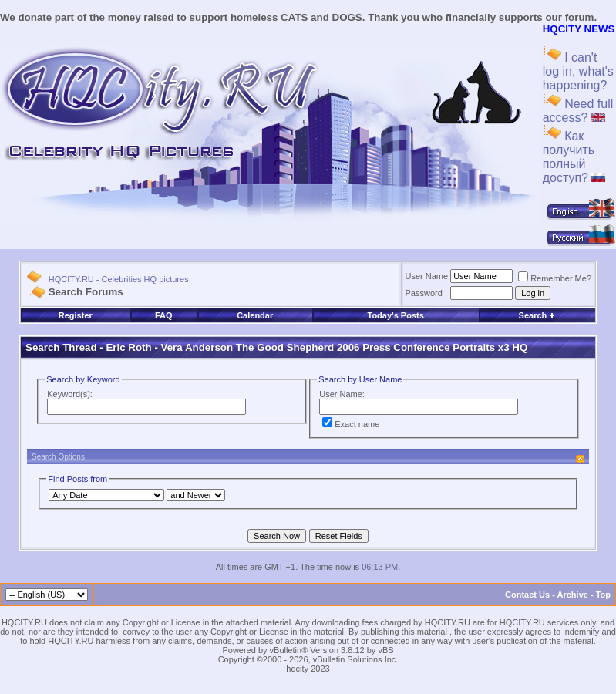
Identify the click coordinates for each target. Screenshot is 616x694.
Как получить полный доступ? (574, 157)
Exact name (351, 424)
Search (537, 315)
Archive (573, 595)
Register (76, 315)
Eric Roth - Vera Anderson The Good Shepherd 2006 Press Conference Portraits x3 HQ (316, 347)
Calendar (255, 315)
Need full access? (578, 111)
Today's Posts (395, 315)
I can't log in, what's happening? (578, 71)
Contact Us (527, 595)
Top (603, 595)
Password (424, 293)
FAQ (164, 315)
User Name (427, 276)
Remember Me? (555, 278)
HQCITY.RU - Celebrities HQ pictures (119, 279)
